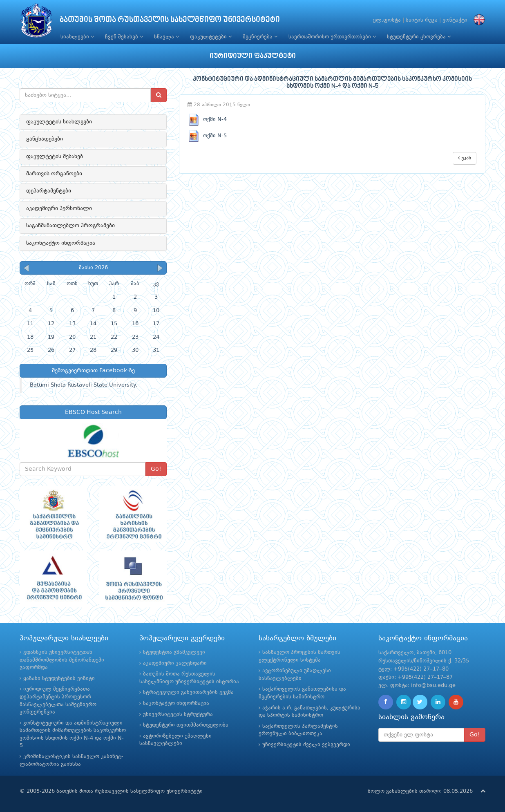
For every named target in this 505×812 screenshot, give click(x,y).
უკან (465, 158)
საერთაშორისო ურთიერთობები (332, 37)
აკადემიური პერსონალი (59, 208)
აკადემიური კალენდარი (175, 663)
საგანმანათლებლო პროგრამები (70, 226)
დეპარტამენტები (49, 191)
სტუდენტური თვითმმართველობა (186, 725)
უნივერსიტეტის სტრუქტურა (178, 715)
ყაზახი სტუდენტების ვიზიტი (59, 679)
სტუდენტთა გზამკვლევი (174, 652)
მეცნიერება (260, 37)
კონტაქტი (455, 20)
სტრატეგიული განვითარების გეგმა (188, 692)
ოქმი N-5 (207, 136)
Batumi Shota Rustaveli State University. (84, 385)
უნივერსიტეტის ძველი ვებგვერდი (306, 745)
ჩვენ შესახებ (124, 37)
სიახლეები (77, 37)
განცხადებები (45, 139)
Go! (156, 469)
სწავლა (166, 37)
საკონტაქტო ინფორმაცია (61, 243)
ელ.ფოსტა (387, 20)
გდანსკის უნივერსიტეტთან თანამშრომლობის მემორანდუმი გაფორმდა (62, 660)
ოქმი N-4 (207, 120)
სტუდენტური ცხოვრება (419, 37)
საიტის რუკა (422, 20)
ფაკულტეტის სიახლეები (59, 122)
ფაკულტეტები (211, 37)
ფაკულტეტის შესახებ (55, 157)
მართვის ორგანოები (54, 174)
